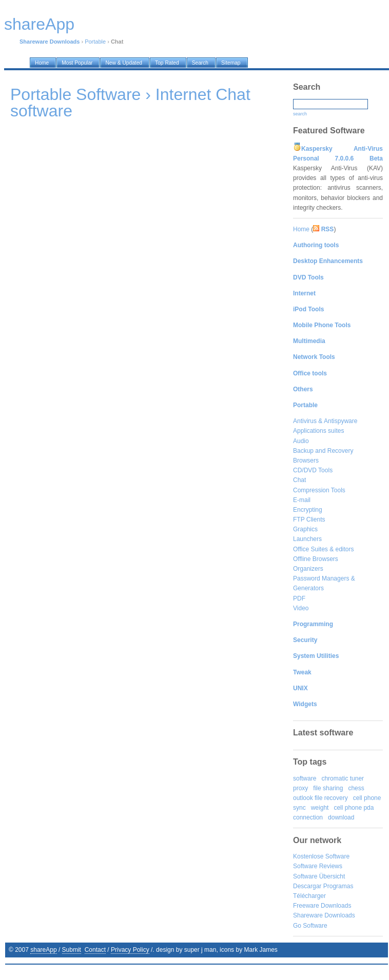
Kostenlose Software (321, 856)
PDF (299, 598)
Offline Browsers (316, 559)
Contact (95, 950)
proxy (300, 788)
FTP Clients (309, 519)
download (341, 817)
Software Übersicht (319, 876)
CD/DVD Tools (313, 470)
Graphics (305, 529)
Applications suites (318, 431)
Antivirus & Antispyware (325, 421)
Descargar (307, 886)
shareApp (43, 950)
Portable (95, 42)
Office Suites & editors (324, 549)
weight (320, 808)
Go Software (310, 926)
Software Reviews (318, 866)
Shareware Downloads (324, 915)
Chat (299, 480)
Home (301, 229)
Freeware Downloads (322, 906)
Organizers (308, 569)
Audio (301, 441)
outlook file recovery (320, 798)
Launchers (307, 539)
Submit (72, 950)
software (305, 778)
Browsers (306, 461)
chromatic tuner (343, 778)
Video (301, 608)
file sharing (328, 788)
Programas (338, 886)
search (300, 114)
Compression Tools (319, 490)
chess (356, 788)
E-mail (302, 500)
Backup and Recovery (323, 451)
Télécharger (309, 896)
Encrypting (308, 510)
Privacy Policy (130, 950)
